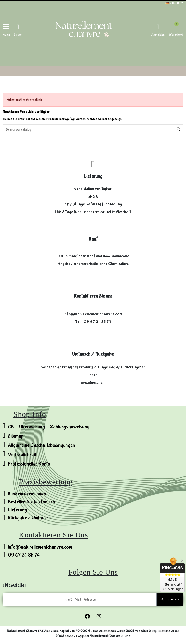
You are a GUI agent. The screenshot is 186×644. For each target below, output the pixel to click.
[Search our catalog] (178, 130)
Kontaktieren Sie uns (93, 296)
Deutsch (174, 3)
